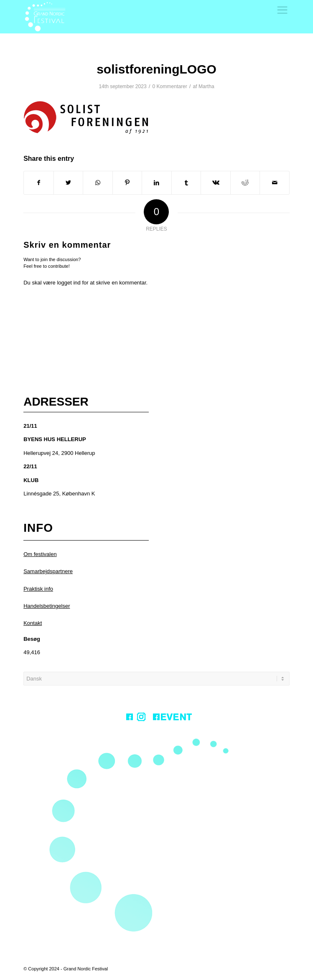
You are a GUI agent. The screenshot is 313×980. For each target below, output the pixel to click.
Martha (206, 86)
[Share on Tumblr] (186, 183)
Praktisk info (38, 589)
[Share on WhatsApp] (98, 183)
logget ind (69, 283)
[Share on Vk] (216, 183)
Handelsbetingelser (47, 606)
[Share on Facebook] (39, 183)
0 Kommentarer (169, 86)
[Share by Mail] (275, 183)
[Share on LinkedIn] (157, 183)
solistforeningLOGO (156, 69)
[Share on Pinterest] (127, 183)
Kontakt (33, 623)
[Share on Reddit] (245, 183)
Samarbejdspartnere (48, 571)
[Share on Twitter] (69, 183)
